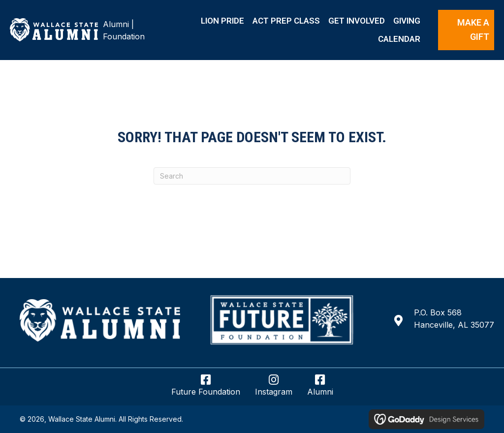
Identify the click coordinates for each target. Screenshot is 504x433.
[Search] (252, 176)
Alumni (116, 24)
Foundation (124, 36)
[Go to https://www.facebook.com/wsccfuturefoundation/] (206, 389)
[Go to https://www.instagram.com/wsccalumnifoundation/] (274, 389)
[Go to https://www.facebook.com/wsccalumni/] (320, 389)
